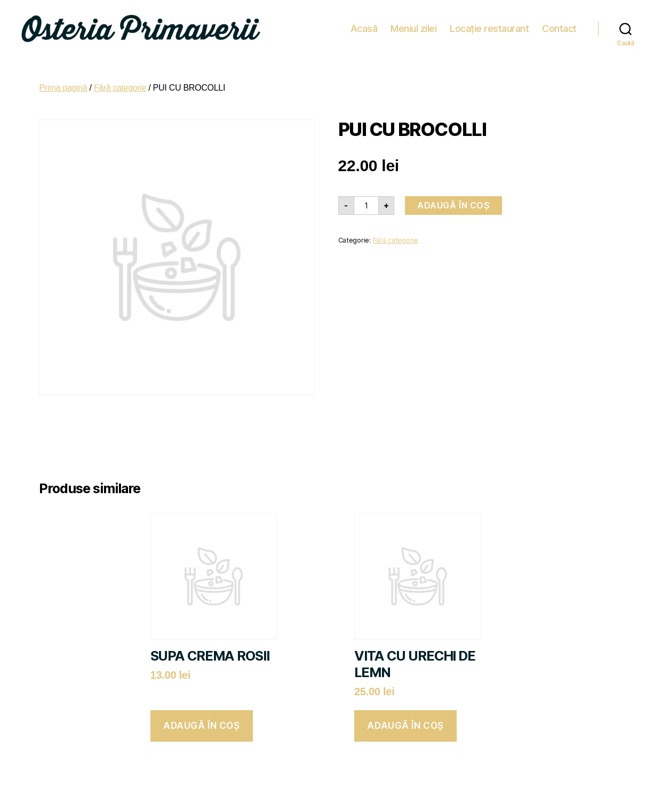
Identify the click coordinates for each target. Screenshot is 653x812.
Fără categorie (121, 84)
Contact (559, 26)
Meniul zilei (413, 26)
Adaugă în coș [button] (201, 722)
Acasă (364, 26)
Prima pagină (63, 84)
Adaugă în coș (453, 202)
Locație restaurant (489, 26)
